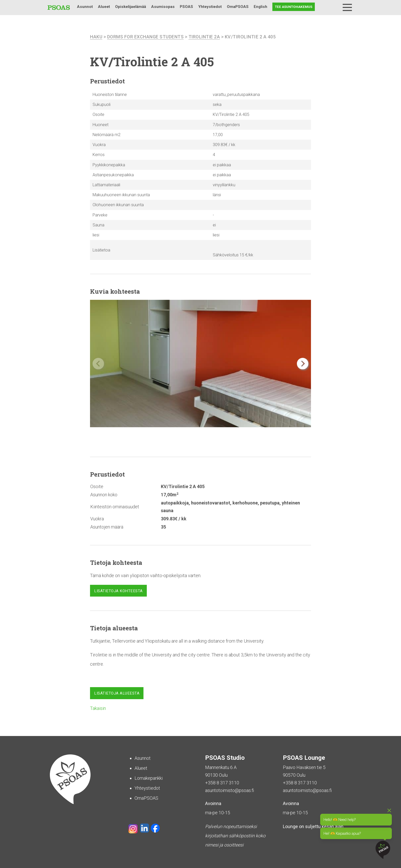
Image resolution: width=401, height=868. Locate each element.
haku (96, 37)
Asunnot (85, 7)
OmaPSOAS (238, 7)
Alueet (104, 7)
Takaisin (98, 708)
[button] (303, 364)
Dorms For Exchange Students (146, 37)
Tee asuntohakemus (294, 7)
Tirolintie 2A (205, 37)
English (260, 7)
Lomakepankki (149, 778)
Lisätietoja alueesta (117, 693)
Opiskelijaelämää (131, 7)
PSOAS (186, 7)
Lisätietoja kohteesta (118, 591)
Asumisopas (163, 7)
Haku (334, 7)
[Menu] (347, 7)
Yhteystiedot (210, 7)
